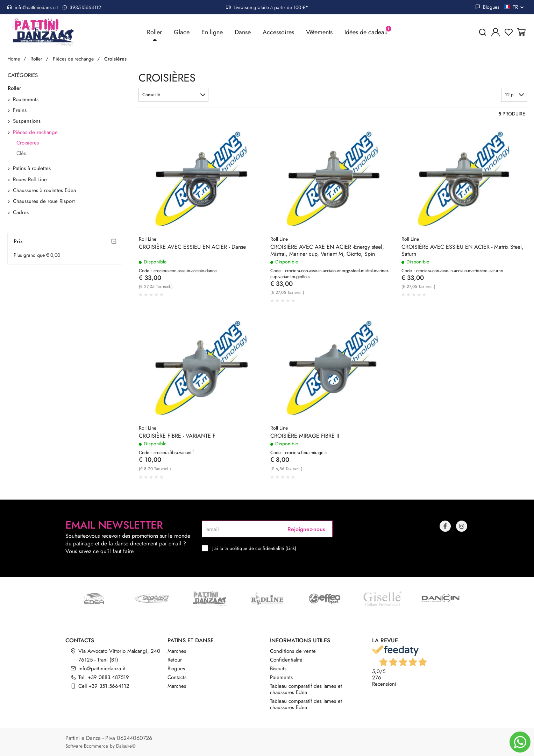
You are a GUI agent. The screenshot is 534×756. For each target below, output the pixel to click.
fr (519, 7)
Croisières (28, 143)
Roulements (26, 99)
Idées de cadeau (366, 32)
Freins (20, 111)
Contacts (177, 677)
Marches (177, 651)
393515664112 (82, 7)
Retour (175, 660)
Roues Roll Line (30, 179)
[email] (241, 529)
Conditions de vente (293, 651)
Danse (243, 32)
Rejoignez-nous (306, 529)
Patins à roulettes (32, 169)
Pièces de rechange (35, 133)
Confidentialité (286, 660)
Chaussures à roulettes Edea (44, 191)
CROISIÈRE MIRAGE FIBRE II (305, 436)
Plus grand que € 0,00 (37, 255)
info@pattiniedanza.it (32, 7)
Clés (21, 153)
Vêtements (319, 32)
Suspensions (27, 121)
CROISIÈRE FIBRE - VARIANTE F (177, 436)
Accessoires (278, 32)
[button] (173, 95)
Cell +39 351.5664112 (104, 686)
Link (291, 548)
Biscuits (278, 669)
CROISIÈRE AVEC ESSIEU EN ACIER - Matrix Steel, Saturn (462, 250)
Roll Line (148, 239)
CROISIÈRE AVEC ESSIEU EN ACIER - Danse (192, 247)
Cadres (21, 212)
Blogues (487, 7)
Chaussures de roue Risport (44, 202)
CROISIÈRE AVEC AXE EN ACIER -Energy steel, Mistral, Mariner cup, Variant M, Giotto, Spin (327, 250)
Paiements (281, 677)
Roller (154, 32)
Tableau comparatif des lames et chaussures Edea (306, 689)
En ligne (212, 32)
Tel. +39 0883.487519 (104, 677)
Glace (182, 32)
